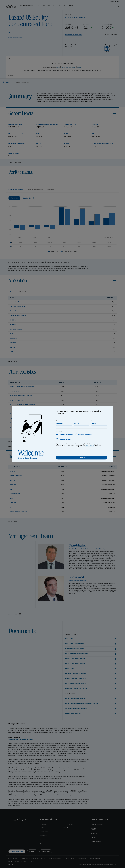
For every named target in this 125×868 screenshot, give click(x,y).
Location (76, 421)
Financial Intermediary (86, 435)
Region (58, 421)
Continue (82, 458)
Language (94, 421)
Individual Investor (65, 439)
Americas (59, 424)
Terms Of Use (90, 446)
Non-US (76, 424)
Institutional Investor (66, 435)
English (94, 424)
